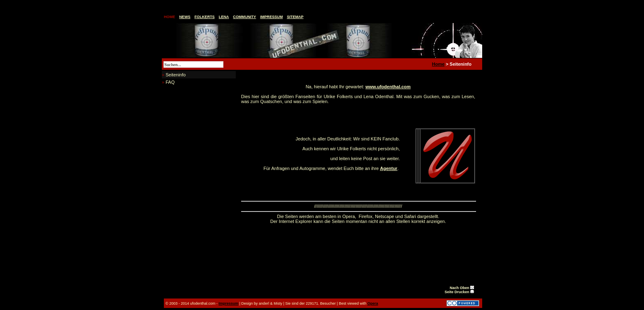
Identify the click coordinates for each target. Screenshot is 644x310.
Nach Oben (462, 288)
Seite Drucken (459, 292)
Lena (224, 17)
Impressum (271, 17)
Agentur (389, 168)
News (185, 17)
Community (244, 17)
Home (169, 17)
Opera (373, 303)
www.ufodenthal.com (388, 87)
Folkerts (205, 17)
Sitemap (295, 17)
